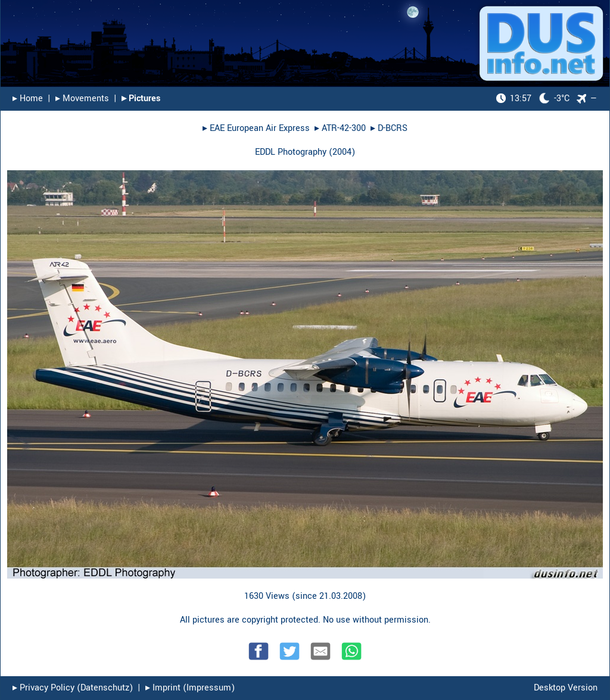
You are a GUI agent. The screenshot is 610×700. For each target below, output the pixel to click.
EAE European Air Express (260, 128)
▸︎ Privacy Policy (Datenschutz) (73, 688)
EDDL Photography (291, 152)
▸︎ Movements (82, 99)
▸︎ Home (28, 99)
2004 (342, 152)
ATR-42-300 (344, 128)
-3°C (533, 99)
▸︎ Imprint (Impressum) (190, 688)
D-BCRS (393, 128)
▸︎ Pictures (141, 99)
